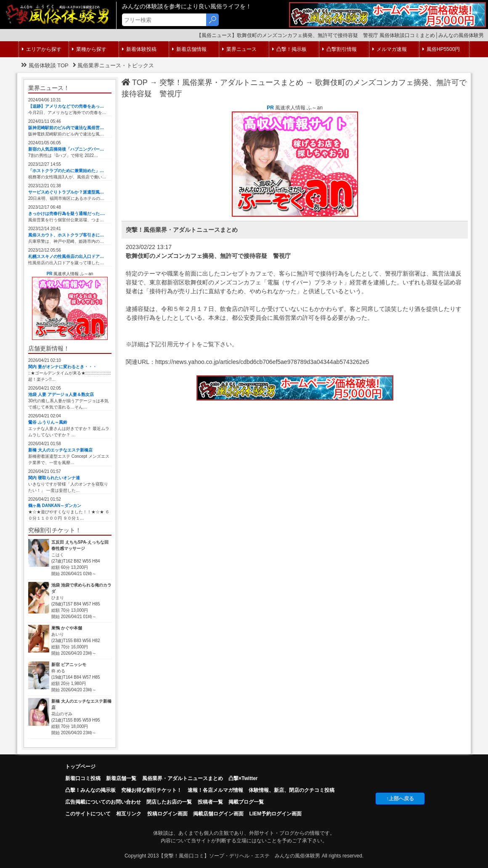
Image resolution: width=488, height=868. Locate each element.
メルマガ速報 (390, 49)
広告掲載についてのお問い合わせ (103, 802)
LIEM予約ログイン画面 (275, 814)
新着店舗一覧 (121, 778)
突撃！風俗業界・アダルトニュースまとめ (231, 82)
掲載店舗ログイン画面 (218, 814)
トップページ (80, 767)
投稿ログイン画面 (167, 814)
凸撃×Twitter (243, 778)
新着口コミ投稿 (83, 778)
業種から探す (89, 49)
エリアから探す (42, 49)
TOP (135, 82)
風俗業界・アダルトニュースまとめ (183, 778)
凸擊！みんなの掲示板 (90, 790)
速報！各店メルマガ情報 (215, 790)
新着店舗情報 (189, 49)
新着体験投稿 (139, 49)
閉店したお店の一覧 (169, 802)
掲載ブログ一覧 (246, 802)
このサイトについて (88, 814)
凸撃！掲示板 (289, 49)
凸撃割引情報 (339, 49)
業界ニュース (239, 49)
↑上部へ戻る (400, 799)
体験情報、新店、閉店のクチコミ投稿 (292, 790)
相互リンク (129, 814)
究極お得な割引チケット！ (151, 790)
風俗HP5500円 (441, 49)
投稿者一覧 (210, 802)
